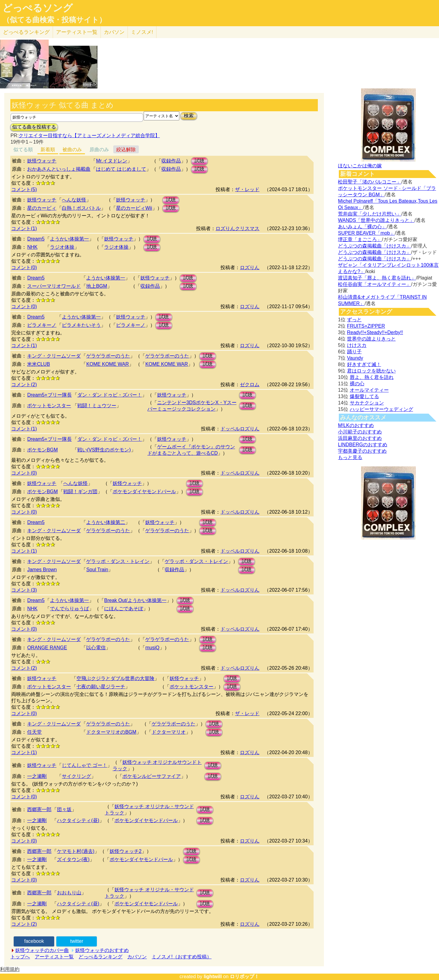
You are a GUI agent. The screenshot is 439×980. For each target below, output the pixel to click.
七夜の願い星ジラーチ (101, 687)
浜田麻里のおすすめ (360, 438)
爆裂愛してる (364, 396)
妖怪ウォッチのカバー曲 (42, 950)
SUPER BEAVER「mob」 (366, 233)
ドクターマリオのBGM (111, 732)
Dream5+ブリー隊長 (49, 395)
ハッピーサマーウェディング (381, 409)
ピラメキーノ (42, 325)
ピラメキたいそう (81, 325)
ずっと (354, 320)
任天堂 (34, 732)
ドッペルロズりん (240, 429)
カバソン (114, 32)
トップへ (20, 957)
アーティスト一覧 (54, 957)
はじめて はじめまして (121, 169)
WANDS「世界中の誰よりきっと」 (376, 220)
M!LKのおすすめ (356, 425)
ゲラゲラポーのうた (108, 356)
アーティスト (77, 32)
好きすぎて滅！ (364, 364)
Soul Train (97, 570)
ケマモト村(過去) (76, 851)
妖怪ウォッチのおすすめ (102, 950)
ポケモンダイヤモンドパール (144, 492)
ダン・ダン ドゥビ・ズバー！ (110, 395)
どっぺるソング (38, 8)
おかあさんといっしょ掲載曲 (59, 169)
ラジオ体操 (62, 247)
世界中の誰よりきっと (371, 339)
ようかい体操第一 (69, 239)
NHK (32, 247)
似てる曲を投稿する (34, 127)
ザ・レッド (247, 189)
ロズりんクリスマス (237, 228)
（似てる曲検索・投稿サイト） (54, 20)
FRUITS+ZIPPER (366, 326)
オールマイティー (369, 390)
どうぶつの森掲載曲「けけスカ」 (374, 246)
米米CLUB (39, 364)
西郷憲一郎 (39, 809)
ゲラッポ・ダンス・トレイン (118, 561)
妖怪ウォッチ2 (126, 851)
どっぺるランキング (100, 957)
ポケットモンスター (49, 406)
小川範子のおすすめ (360, 432)
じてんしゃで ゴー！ (84, 765)
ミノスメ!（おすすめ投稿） (181, 957)
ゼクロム (250, 385)
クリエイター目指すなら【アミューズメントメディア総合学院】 (89, 135)
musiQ (152, 648)
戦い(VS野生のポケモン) (104, 450)
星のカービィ (42, 208)
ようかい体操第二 (106, 522)
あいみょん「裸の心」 (362, 227)
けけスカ (357, 345)
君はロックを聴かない (371, 371)
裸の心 (357, 384)
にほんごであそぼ (124, 609)
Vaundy (355, 358)
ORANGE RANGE (47, 648)
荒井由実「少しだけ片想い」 (370, 214)
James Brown (42, 570)
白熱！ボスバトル (81, 208)
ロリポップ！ (244, 976)
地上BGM (97, 286)
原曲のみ (99, 150)
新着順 (48, 150)
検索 (189, 116)
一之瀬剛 (37, 776)
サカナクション (367, 403)
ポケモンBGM (42, 450)
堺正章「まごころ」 (360, 239)
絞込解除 (126, 150)
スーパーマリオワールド (54, 286)
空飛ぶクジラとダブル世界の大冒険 (115, 678)
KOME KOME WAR (107, 364)
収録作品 (171, 161)
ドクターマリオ (169, 732)
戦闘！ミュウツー (97, 406)
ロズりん (250, 267)
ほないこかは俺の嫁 (360, 166)
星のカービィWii (134, 208)
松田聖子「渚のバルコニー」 (370, 182)
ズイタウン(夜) (73, 859)
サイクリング (76, 776)
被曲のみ (72, 150)
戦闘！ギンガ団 (80, 492)
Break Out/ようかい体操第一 (135, 600)
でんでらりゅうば (69, 609)
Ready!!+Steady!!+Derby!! (375, 332)
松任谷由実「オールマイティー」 (374, 284)
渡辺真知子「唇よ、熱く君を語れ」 (377, 278)
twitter (77, 941)
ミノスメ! (142, 32)
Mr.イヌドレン (111, 161)
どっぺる (26, 32)
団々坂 (64, 809)
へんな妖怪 (74, 200)
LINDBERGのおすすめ (363, 445)
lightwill (213, 976)
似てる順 (23, 150)
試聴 (199, 161)
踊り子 (354, 352)
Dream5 (36, 239)
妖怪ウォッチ (42, 161)
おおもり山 (69, 893)
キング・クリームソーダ (54, 356)
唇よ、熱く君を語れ (372, 377)
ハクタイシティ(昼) (78, 820)
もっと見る (350, 457)
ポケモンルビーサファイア (152, 776)
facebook (34, 941)
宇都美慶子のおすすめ (362, 451)
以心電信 (96, 648)
